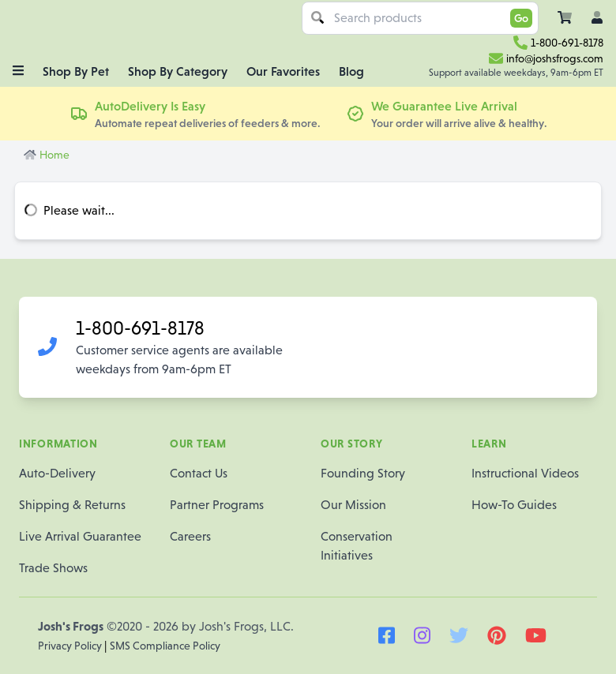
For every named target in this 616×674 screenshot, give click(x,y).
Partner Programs (217, 505)
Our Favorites (283, 71)
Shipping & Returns (72, 505)
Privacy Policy (71, 646)
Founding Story (363, 473)
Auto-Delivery (57, 473)
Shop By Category (178, 71)
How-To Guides (514, 505)
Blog (351, 71)
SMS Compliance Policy (165, 646)
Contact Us (199, 473)
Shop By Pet (76, 71)
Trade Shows (53, 568)
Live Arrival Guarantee (80, 536)
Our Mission (353, 505)
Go (521, 18)
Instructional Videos (525, 473)
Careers (190, 536)
